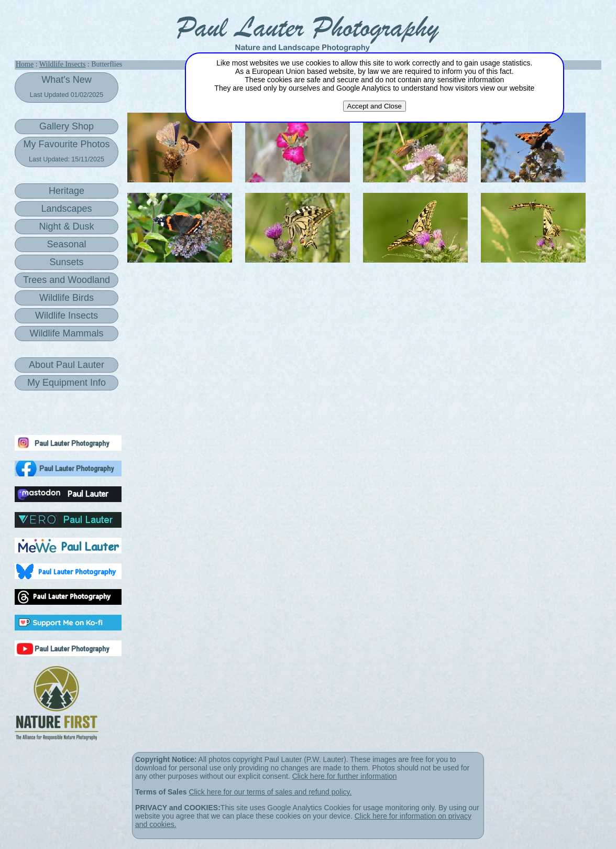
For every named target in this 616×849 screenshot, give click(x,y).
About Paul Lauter (67, 365)
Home (25, 64)
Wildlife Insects (62, 64)
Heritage (67, 191)
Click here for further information (345, 776)
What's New (67, 86)
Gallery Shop (67, 126)
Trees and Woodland (67, 280)
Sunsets (66, 262)
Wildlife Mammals (66, 333)
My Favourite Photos (66, 151)
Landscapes (66, 209)
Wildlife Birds (67, 298)
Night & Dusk (66, 226)
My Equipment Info (67, 383)
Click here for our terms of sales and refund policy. (270, 792)
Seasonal (66, 244)
